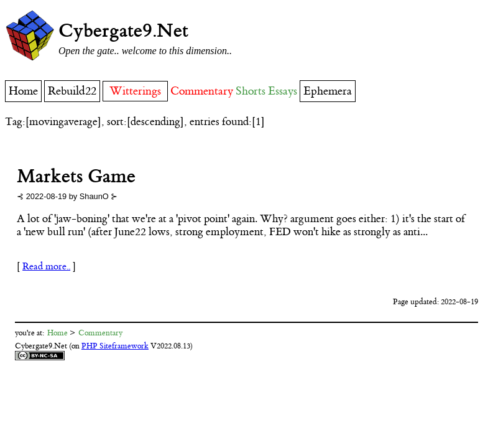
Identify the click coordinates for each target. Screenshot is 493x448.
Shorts (251, 91)
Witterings (135, 91)
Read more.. (46, 267)
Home (23, 91)
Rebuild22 (72, 91)
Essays (283, 91)
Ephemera (328, 91)
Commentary (202, 91)
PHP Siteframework (115, 346)
